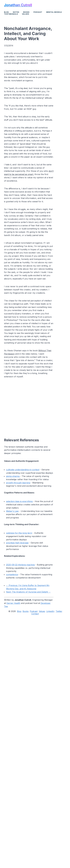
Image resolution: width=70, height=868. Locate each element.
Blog (6, 12)
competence (12, 574)
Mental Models (54, 12)
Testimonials (11, 14)
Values (25, 14)
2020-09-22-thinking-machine (20, 565)
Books (26, 12)
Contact (35, 614)
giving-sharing (13, 476)
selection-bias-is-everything (19, 501)
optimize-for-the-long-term (19, 533)
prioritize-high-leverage (17, 543)
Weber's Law (12, 511)
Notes (16, 12)
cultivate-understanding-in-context (23, 470)
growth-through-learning (18, 483)
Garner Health (13, 603)
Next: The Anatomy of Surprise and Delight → (28, 592)
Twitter (59, 611)
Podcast (38, 12)
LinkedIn (50, 611)
